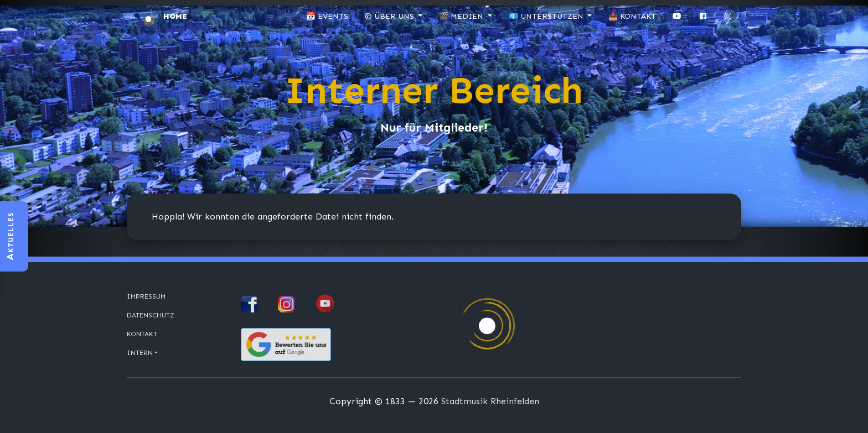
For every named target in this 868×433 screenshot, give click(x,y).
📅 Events (327, 16)
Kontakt (142, 334)
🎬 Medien (462, 16)
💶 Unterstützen (547, 16)
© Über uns (391, 16)
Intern (140, 353)
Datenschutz (151, 315)
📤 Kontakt (632, 16)
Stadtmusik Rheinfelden (490, 401)
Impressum (146, 296)
